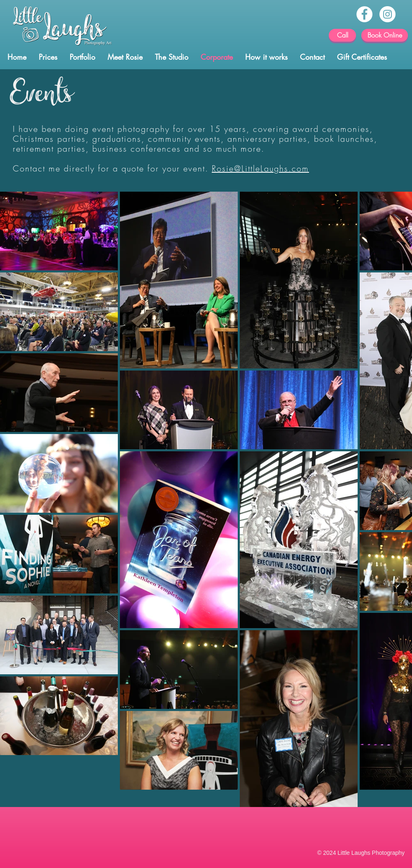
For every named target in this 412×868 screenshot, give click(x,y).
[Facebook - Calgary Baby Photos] (364, 14)
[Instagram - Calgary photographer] (387, 14)
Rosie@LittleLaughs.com (260, 168)
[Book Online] (385, 35)
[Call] (342, 35)
